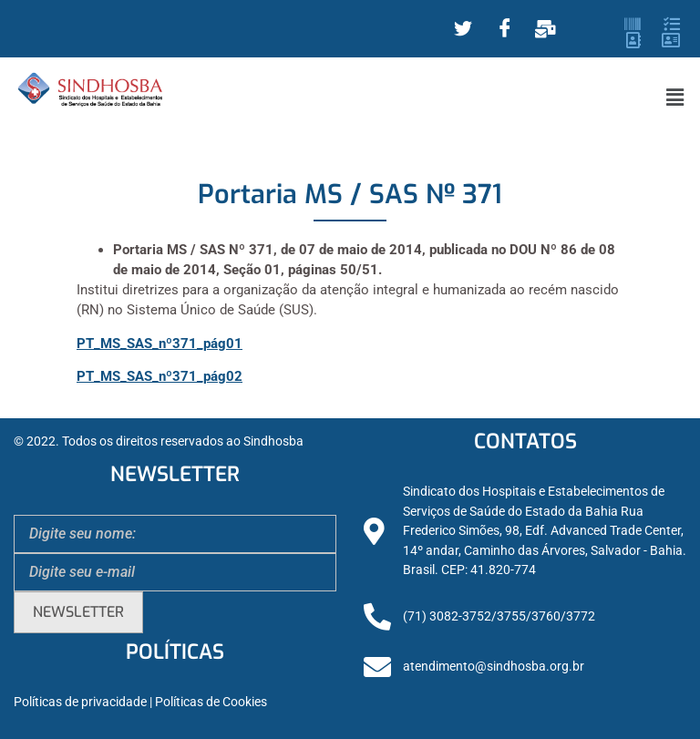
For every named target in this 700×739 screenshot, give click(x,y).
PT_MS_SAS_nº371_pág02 (160, 376)
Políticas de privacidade (80, 702)
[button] (675, 98)
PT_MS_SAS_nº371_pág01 (160, 344)
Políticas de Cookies (211, 702)
